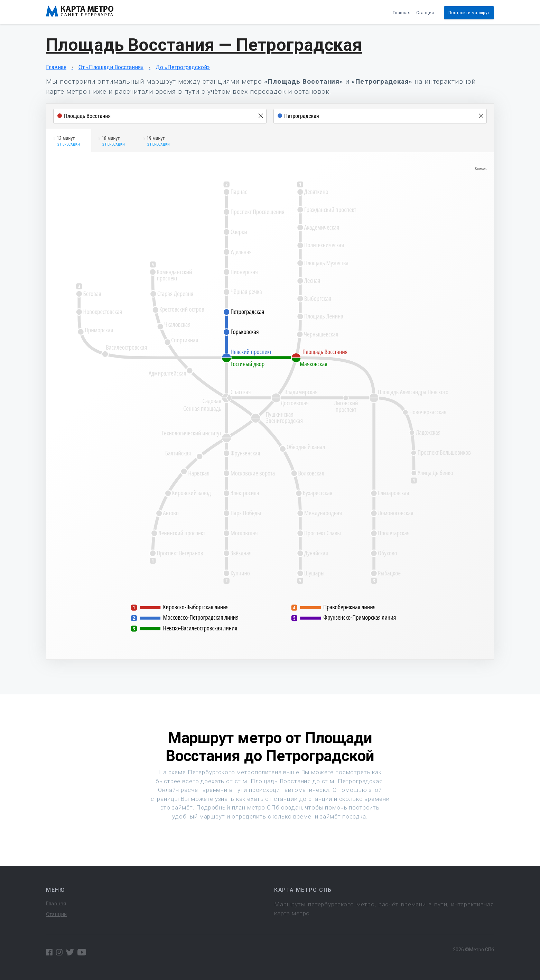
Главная (402, 13)
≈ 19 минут (156, 141)
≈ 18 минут (111, 141)
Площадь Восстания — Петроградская (204, 45)
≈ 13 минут (67, 141)
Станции (425, 13)
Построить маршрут (469, 13)
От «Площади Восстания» (111, 67)
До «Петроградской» (183, 67)
